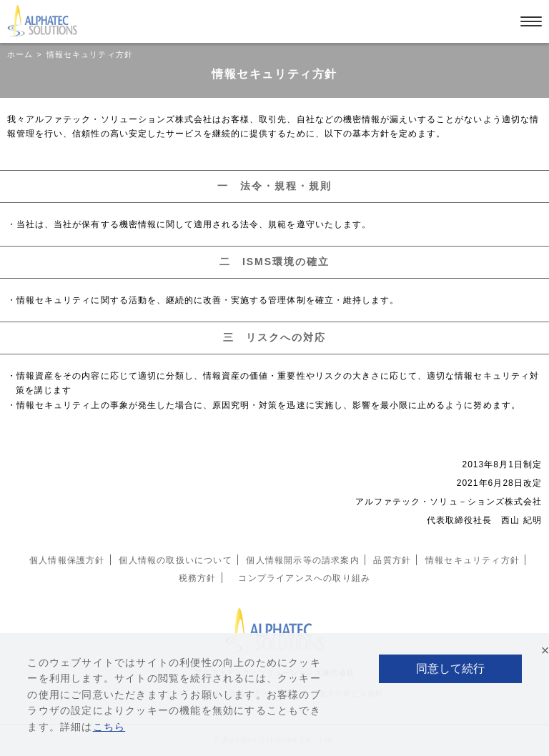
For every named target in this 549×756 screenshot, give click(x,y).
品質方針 (392, 560)
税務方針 (198, 578)
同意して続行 (450, 668)
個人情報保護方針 (67, 560)
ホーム (20, 54)
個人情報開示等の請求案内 (302, 560)
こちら (109, 727)
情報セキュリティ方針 (473, 560)
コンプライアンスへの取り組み (304, 578)
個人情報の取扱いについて (175, 560)
